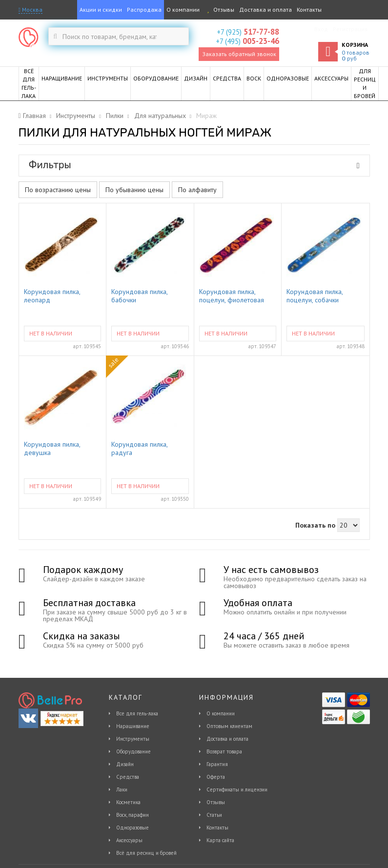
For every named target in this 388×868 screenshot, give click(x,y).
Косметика (128, 802)
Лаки (122, 789)
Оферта (216, 777)
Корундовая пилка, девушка (52, 449)
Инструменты (133, 739)
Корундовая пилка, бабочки (139, 296)
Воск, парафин (133, 815)
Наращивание (133, 726)
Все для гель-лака (137, 713)
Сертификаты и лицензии (237, 789)
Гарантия (217, 764)
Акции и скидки (101, 10)
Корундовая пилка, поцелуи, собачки (315, 296)
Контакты (309, 10)
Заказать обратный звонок (239, 54)
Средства (128, 777)
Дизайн (125, 764)
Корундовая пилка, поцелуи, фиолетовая (232, 296)
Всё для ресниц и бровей (146, 853)
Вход (321, 29)
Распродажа (144, 10)
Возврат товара (224, 751)
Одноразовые (133, 828)
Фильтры (194, 165)
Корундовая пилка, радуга (139, 449)
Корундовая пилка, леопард (52, 296)
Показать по (315, 525)
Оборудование (133, 751)
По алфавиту (197, 190)
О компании (183, 10)
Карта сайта (220, 840)
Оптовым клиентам (229, 726)
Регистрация (350, 29)
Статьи (214, 815)
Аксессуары (129, 840)
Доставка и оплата (265, 10)
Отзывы (219, 10)
